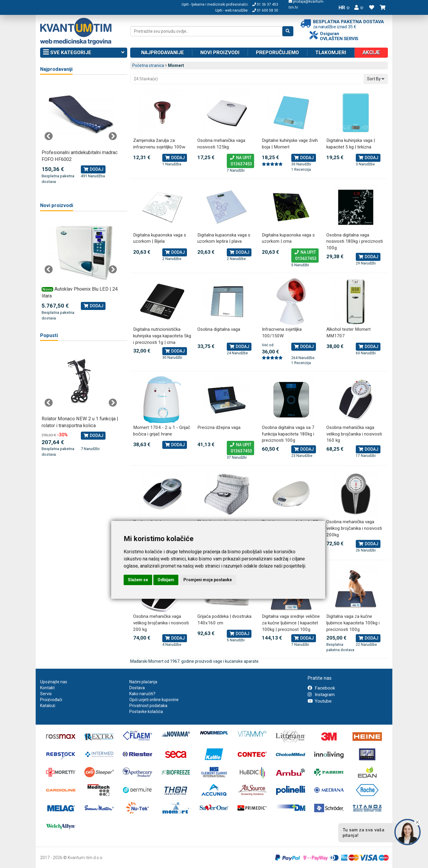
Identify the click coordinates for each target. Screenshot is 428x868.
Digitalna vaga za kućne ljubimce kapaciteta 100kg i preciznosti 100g (353, 623)
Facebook (321, 688)
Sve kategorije (84, 53)
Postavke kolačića (146, 712)
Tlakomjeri (331, 52)
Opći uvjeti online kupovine (154, 700)
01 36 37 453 (265, 4)
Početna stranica (148, 65)
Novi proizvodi (220, 52)
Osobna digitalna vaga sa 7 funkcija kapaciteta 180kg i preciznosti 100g (288, 434)
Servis (46, 694)
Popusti (49, 335)
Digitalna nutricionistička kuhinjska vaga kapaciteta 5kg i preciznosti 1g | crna (162, 336)
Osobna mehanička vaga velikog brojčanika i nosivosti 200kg (354, 528)
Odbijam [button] (166, 580)
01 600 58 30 (265, 10)
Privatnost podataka (148, 706)
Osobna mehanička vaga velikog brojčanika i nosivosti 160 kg (354, 434)
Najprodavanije (163, 52)
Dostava (137, 688)
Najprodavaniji (56, 69)
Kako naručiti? (142, 694)
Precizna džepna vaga (219, 427)
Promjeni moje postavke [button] (208, 580)
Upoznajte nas (54, 682)
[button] (359, 7)
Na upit (240, 161)
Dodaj (175, 158)
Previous (49, 136)
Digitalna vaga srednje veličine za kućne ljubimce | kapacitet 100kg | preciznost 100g (291, 623)
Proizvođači (51, 700)
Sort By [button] (376, 79)
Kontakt (47, 688)
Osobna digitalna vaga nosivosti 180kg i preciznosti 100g (355, 241)
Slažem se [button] (138, 580)
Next (113, 136)
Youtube (320, 701)
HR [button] (344, 7)
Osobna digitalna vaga (219, 329)
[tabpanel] (81, 133)
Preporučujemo (277, 52)
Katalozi (48, 706)
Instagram (321, 695)
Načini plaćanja (143, 682)
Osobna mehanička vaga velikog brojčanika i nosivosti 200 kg (161, 623)
